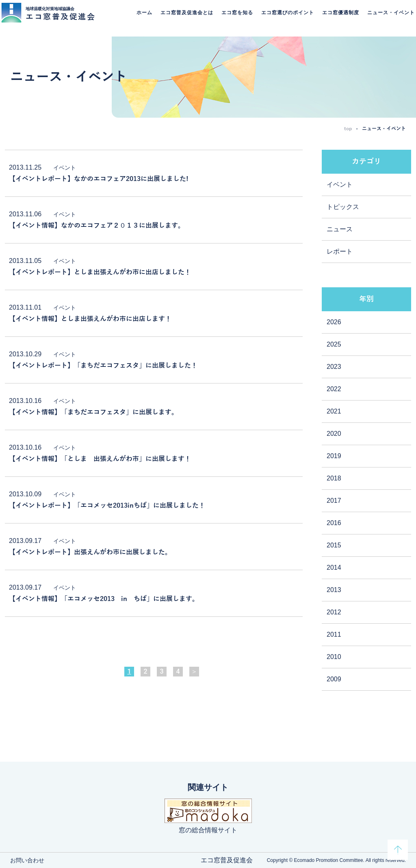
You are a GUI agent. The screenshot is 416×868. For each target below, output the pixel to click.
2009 (334, 679)
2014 (334, 568)
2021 (334, 411)
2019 (334, 456)
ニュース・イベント (388, 18)
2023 (334, 367)
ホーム (142, 18)
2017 (334, 501)
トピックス (343, 207)
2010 (334, 657)
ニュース (340, 229)
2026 (334, 322)
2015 (334, 545)
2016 (334, 523)
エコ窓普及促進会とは (184, 18)
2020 (334, 434)
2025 (334, 344)
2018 (334, 478)
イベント (340, 184)
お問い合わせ (27, 860)
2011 (334, 634)
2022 (334, 389)
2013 (334, 590)
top (348, 129)
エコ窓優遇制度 (338, 18)
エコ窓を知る (234, 18)
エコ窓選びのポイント (285, 18)
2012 (334, 612)
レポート (340, 251)
